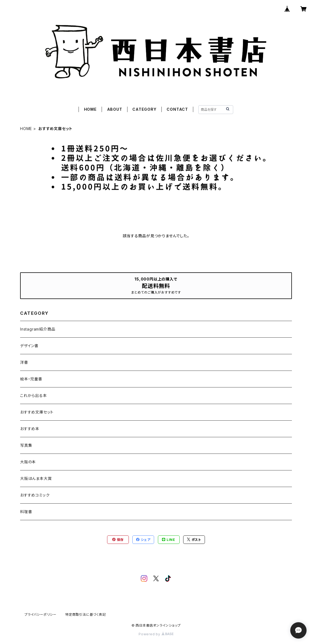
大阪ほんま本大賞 (36, 478)
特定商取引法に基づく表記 (86, 614)
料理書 (26, 512)
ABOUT (115, 109)
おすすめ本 (30, 429)
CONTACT (177, 109)
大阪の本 (28, 462)
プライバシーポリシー (40, 614)
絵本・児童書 (31, 379)
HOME (90, 109)
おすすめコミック (35, 495)
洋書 (24, 362)
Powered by (156, 634)
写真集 (26, 445)
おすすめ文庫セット (37, 412)
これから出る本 (34, 395)
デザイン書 (29, 346)
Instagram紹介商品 (38, 329)
